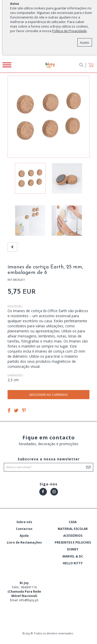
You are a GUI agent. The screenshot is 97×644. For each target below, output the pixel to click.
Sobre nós (24, 522)
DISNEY (73, 549)
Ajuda (24, 536)
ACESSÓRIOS (73, 536)
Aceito (85, 42)
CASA (73, 522)
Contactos (24, 529)
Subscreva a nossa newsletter (49, 459)
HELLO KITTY (73, 563)
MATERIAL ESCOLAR (73, 529)
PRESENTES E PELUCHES (73, 542)
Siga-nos (48, 484)
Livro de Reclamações (24, 542)
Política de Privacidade (69, 31)
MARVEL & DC (73, 556)
